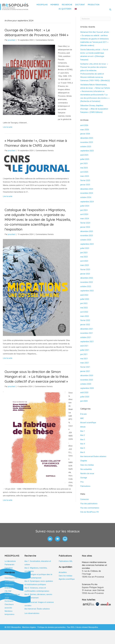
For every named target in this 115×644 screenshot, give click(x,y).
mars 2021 (85, 363)
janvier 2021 (85, 371)
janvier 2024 (85, 227)
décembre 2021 (87, 329)
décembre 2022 (87, 278)
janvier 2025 (85, 185)
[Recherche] (95, 19)
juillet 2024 (85, 206)
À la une (83, 414)
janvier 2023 (85, 274)
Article (83, 427)
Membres (55, 5)
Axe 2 (83, 435)
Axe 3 (83, 439)
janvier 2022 (85, 325)
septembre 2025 (87, 151)
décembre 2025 (87, 138)
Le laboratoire (10, 561)
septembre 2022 (87, 291)
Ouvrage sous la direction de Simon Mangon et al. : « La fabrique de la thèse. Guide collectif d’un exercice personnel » (37, 377)
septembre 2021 (87, 342)
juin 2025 (84, 163)
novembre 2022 (87, 282)
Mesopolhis (42, 5)
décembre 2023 (87, 231)
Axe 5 (83, 448)
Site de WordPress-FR (89, 512)
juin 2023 (84, 253)
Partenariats (9, 565)
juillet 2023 (85, 248)
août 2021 (84, 346)
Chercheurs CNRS (12, 578)
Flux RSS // (72, 627)
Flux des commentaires (90, 508)
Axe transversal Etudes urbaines (93, 456)
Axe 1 (83, 431)
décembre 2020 (87, 376)
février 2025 (85, 180)
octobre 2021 (86, 337)
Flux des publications (89, 504)
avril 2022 (84, 312)
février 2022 (85, 320)
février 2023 (85, 270)
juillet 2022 (85, 299)
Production (94, 5)
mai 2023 (84, 257)
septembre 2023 (87, 244)
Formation (9, 568)
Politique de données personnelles (51, 627)
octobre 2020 (86, 384)
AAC (82, 418)
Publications (85, 486)
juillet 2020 (85, 397)
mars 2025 (85, 176)
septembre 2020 (87, 388)
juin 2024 (84, 210)
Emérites (8, 588)
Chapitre (84, 461)
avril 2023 (84, 261)
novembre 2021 (87, 333)
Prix (82, 482)
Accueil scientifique (88, 423)
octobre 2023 (86, 240)
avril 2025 (84, 172)
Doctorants (9, 601)
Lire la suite (8, 127)
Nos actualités (86, 469)
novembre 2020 (87, 380)
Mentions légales (29, 627)
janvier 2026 (85, 134)
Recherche (67, 5)
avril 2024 (84, 214)
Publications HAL (66, 561)
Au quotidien (65, 9)
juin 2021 (84, 354)
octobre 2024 (86, 197)
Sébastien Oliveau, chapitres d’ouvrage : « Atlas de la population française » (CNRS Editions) (94, 109)
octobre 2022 (86, 286)
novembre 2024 (87, 193)
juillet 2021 (85, 350)
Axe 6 (83, 452)
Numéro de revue (87, 473)
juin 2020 (84, 401)
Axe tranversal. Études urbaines (37, 609)
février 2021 (85, 367)
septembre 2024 (87, 202)
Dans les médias (87, 465)
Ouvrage (84, 478)
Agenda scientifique (67, 579)
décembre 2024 (87, 189)
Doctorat (80, 5)
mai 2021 (84, 359)
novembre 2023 (87, 236)
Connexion (84, 499)
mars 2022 (85, 316)
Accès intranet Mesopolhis (87, 627)
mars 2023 (85, 265)
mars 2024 (85, 219)
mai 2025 (84, 168)
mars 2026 (85, 130)
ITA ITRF (8, 591)
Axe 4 (83, 444)
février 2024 (85, 223)
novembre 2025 (87, 142)
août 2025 (84, 155)
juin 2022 (84, 303)
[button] (50, 539)
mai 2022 (84, 308)
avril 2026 (84, 125)
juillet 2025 (85, 159)
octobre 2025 (86, 147)
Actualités (63, 572)
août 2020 (84, 392)
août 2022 (84, 295)
